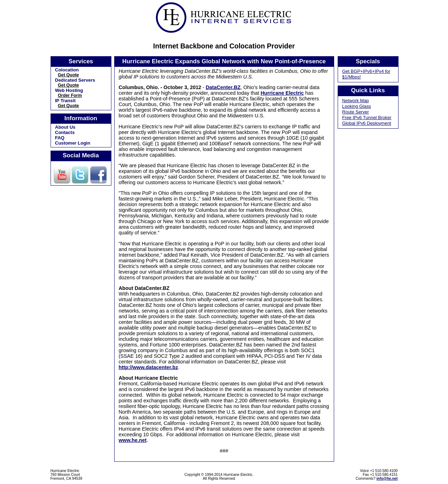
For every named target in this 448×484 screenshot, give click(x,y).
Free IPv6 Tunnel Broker (367, 118)
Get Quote (69, 75)
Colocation (67, 70)
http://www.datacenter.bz (149, 367)
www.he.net (133, 440)
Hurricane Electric (282, 93)
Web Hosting (69, 90)
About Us (65, 127)
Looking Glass (357, 106)
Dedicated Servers (75, 80)
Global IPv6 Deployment (367, 123)
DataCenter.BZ (223, 87)
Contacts (65, 132)
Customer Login (73, 143)
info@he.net (387, 479)
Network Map (356, 101)
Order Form (70, 95)
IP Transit (65, 101)
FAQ (60, 138)
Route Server (356, 112)
